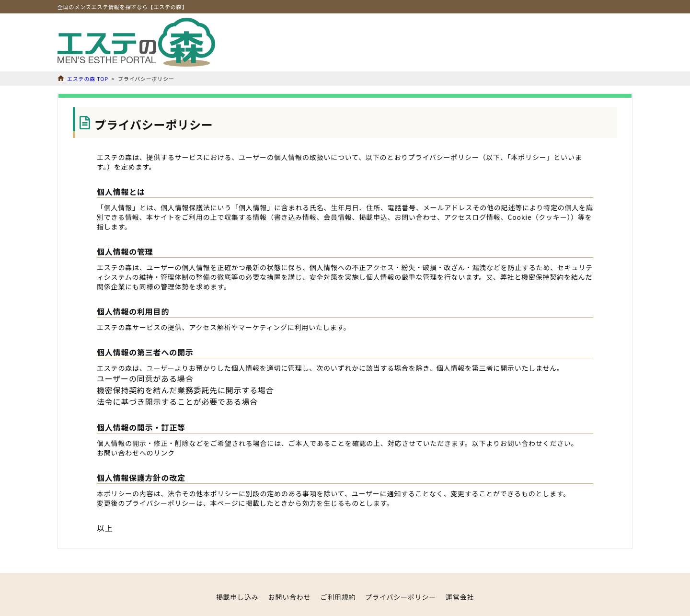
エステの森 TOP (88, 79)
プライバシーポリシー (401, 597)
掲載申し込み (237, 597)
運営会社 (460, 597)
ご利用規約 (338, 597)
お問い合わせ (290, 597)
